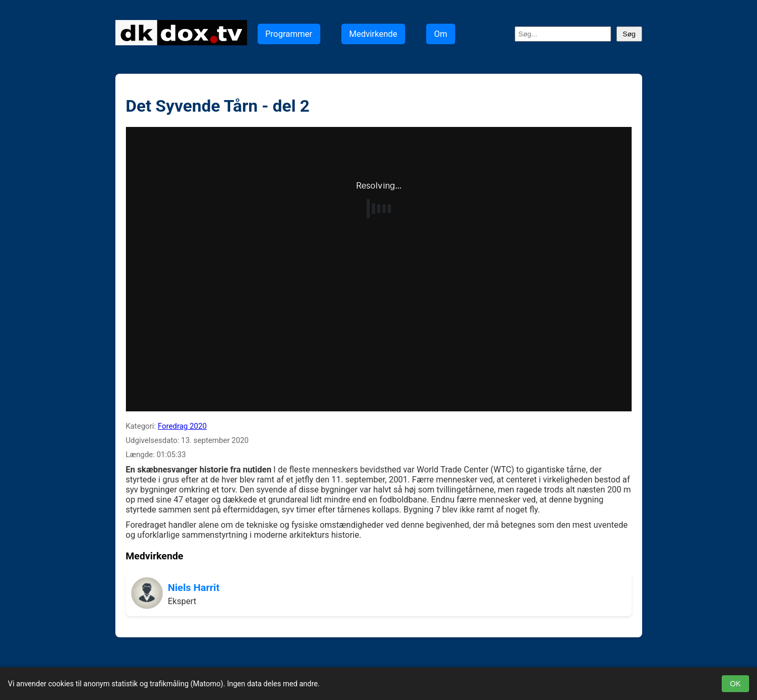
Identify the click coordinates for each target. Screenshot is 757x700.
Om (441, 34)
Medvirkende (373, 34)
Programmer (289, 34)
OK (735, 684)
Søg (629, 34)
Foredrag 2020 (182, 426)
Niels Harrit (194, 588)
